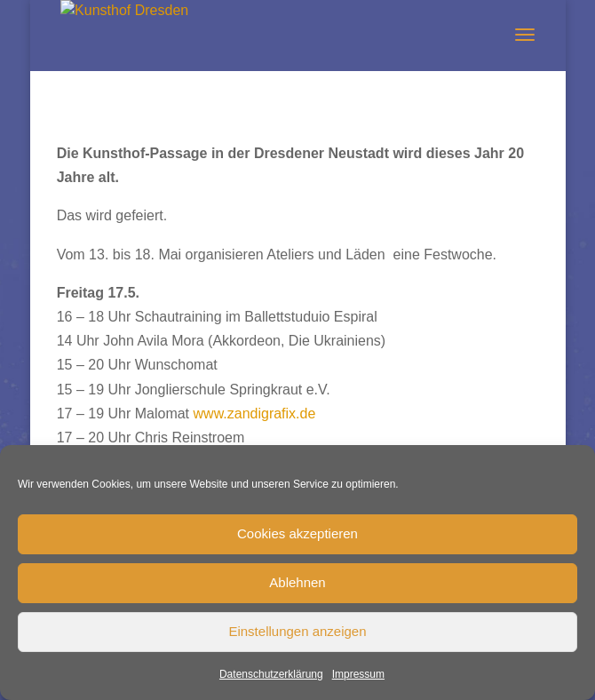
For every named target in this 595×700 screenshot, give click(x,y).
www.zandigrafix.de (255, 414)
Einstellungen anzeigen (297, 631)
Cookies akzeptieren (297, 533)
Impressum (358, 674)
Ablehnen (297, 582)
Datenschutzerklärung (271, 674)
